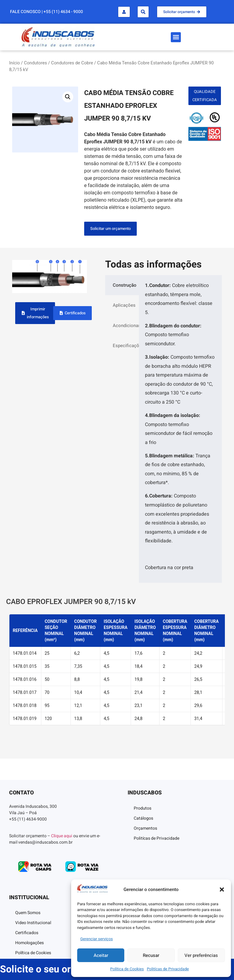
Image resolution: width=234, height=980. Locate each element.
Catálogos (143, 818)
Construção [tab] (125, 285)
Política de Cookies (127, 969)
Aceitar (101, 955)
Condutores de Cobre (72, 63)
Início (14, 63)
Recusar (151, 955)
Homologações (29, 943)
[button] (222, 890)
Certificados (27, 933)
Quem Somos (28, 913)
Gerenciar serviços (96, 939)
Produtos (143, 808)
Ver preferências (201, 955)
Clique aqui (62, 836)
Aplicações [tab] (124, 305)
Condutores (36, 63)
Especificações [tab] (126, 346)
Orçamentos (145, 828)
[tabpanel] (180, 429)
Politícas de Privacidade (168, 969)
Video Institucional (33, 923)
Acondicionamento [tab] (126, 326)
